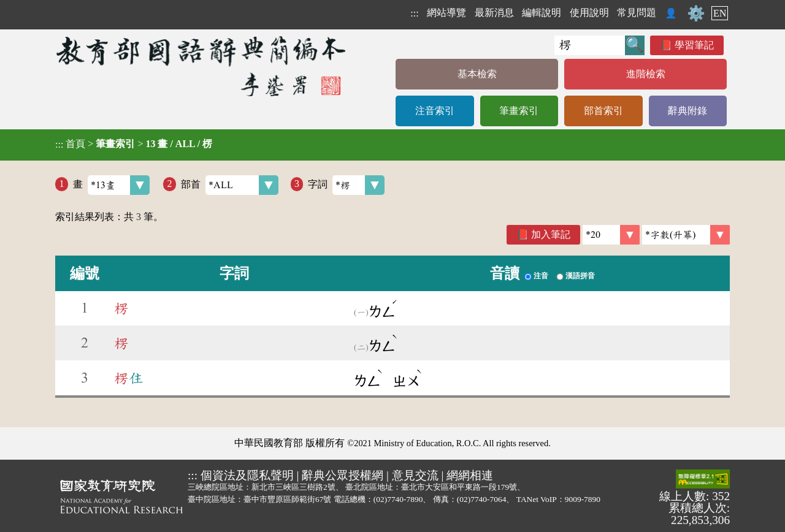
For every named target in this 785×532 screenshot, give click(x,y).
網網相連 (470, 475)
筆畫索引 (519, 111)
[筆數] (611, 235)
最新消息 (494, 13)
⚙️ (696, 13)
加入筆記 (551, 234)
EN (720, 13)
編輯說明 (542, 13)
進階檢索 (646, 74)
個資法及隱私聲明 (247, 475)
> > (134, 144)
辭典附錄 (687, 111)
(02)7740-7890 (398, 499)
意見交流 (415, 475)
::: (414, 13)
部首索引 (603, 111)
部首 (230, 185)
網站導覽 (446, 13)
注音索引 (435, 111)
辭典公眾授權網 (343, 475)
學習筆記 (694, 45)
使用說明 (589, 13)
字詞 (346, 185)
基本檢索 (477, 74)
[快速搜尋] (590, 45)
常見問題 (637, 13)
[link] (686, 235)
